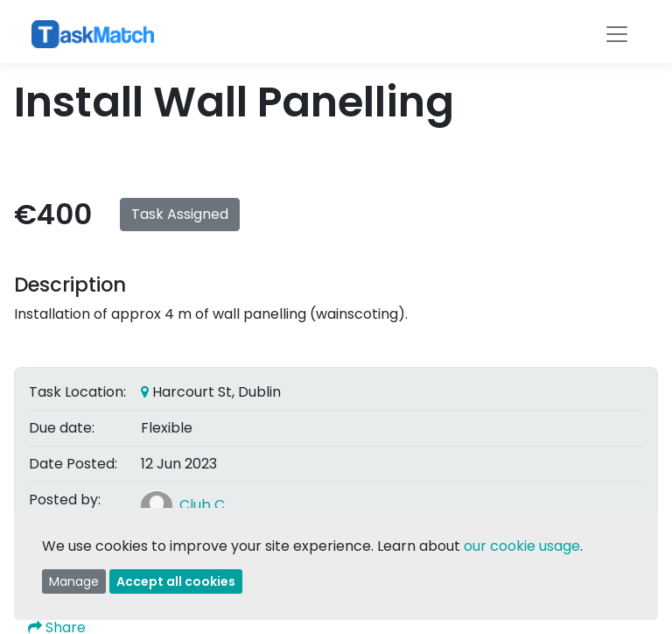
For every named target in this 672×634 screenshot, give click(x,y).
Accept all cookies (176, 581)
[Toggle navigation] (617, 34)
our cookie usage (522, 546)
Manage (74, 581)
